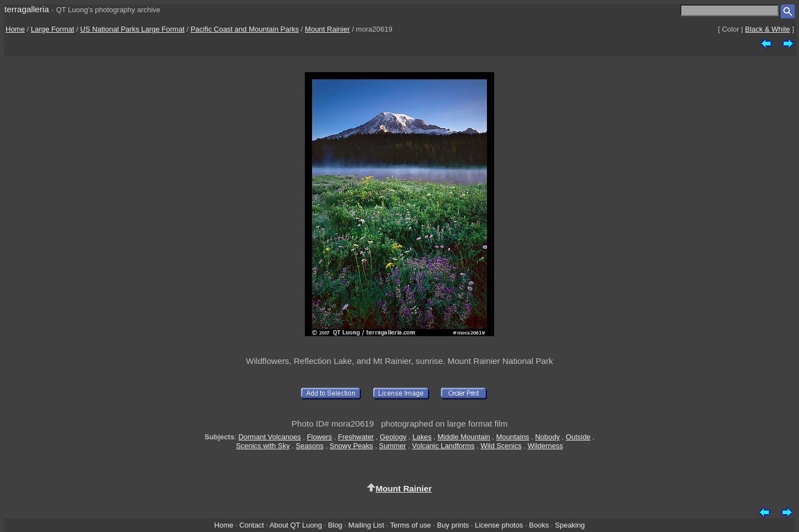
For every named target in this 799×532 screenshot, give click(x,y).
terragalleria (27, 9)
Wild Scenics (501, 446)
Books (539, 525)
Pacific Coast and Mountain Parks (245, 29)
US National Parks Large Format (132, 29)
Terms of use (410, 525)
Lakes (422, 437)
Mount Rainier (327, 29)
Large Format (53, 29)
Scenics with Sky (263, 446)
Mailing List (366, 525)
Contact (252, 525)
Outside (578, 437)
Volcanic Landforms (443, 446)
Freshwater (356, 437)
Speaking (570, 525)
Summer (393, 446)
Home (15, 29)
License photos (499, 525)
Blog (335, 525)
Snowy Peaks (351, 446)
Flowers (320, 437)
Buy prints (453, 525)
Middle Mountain (464, 437)
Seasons (310, 446)
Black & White (768, 29)
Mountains (512, 437)
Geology (393, 437)
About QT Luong (295, 525)
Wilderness (545, 446)
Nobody (548, 437)
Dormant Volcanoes (270, 437)
